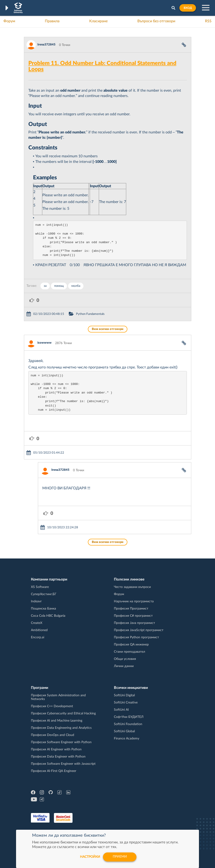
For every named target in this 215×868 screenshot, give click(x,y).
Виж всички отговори (108, 329)
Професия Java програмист (134, 623)
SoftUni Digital (124, 695)
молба (76, 286)
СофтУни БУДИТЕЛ (129, 717)
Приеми (120, 857)
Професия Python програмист (136, 637)
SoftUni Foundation (128, 724)
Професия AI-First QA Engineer (54, 771)
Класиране (98, 21)
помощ (59, 286)
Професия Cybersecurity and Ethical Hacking (63, 713)
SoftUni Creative (126, 703)
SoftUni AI (121, 710)
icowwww (45, 343)
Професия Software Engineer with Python (61, 742)
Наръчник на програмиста (134, 601)
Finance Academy (127, 739)
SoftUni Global (124, 731)
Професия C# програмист (133, 616)
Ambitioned (39, 630)
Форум (9, 21)
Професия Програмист (131, 609)
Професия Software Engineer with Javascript (63, 764)
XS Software (40, 587)
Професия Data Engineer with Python (58, 757)
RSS (208, 21)
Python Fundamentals (90, 314)
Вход (188, 8)
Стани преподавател (129, 652)
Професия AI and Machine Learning (57, 721)
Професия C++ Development (52, 706)
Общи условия (125, 659)
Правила (52, 21)
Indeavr (36, 601)
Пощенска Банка (43, 609)
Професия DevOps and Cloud (53, 735)
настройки (90, 857)
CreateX (37, 623)
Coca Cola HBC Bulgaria (48, 616)
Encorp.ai (38, 637)
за (45, 286)
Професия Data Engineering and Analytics (61, 728)
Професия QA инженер (131, 645)
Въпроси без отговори (156, 21)
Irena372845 (46, 45)
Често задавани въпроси (132, 587)
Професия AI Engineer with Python (56, 749)
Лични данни (124, 666)
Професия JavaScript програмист (139, 630)
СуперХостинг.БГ (44, 594)
